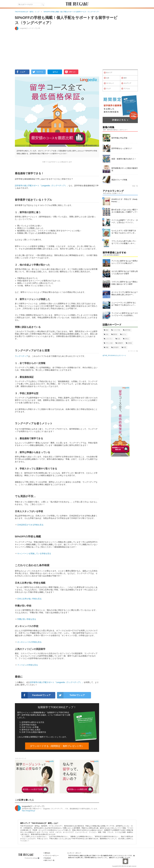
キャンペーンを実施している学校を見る (34, 554)
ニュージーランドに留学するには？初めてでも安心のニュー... (124, 304)
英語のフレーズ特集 (119, 180)
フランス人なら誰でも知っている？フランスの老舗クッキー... (124, 242)
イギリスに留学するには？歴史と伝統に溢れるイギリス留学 (125, 283)
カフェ (123, 334)
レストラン (108, 339)
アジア (107, 89)
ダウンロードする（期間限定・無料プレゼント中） (57, 746)
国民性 (114, 334)
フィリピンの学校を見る (28, 665)
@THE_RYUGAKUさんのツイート (114, 355)
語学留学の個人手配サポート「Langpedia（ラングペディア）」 (42, 186)
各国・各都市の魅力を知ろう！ (124, 159)
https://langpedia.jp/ (29, 811)
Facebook (48, 858)
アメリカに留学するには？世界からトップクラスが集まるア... (125, 262)
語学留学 (115, 347)
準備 (106, 347)
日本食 (129, 343)
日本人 (126, 339)
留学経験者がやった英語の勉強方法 (125, 169)
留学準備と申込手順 (119, 138)
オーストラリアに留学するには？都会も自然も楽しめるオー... (125, 293)
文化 (106, 334)
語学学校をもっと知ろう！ (122, 148)
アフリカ (126, 89)
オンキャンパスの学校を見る (29, 642)
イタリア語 (116, 330)
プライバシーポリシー (52, 856)
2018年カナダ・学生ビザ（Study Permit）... (124, 200)
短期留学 (119, 343)
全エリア (108, 73)
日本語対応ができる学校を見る (30, 525)
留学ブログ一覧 (49, 860)
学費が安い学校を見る (27, 619)
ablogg (36, 858)
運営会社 (47, 853)
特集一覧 (135, 186)
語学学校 (127, 330)
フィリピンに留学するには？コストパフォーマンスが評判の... (125, 314)
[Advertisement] (77, 51)
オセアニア (126, 83)
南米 (124, 78)
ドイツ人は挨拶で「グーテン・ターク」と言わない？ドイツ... (125, 221)
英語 (106, 330)
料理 (124, 347)
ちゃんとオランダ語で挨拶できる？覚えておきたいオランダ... (124, 232)
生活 (118, 339)
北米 (107, 78)
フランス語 (108, 343)
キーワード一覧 (133, 351)
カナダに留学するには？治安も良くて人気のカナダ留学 (125, 272)
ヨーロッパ (109, 83)
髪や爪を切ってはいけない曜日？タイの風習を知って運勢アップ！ (125, 211)
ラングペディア (21, 356)
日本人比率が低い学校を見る (29, 599)
